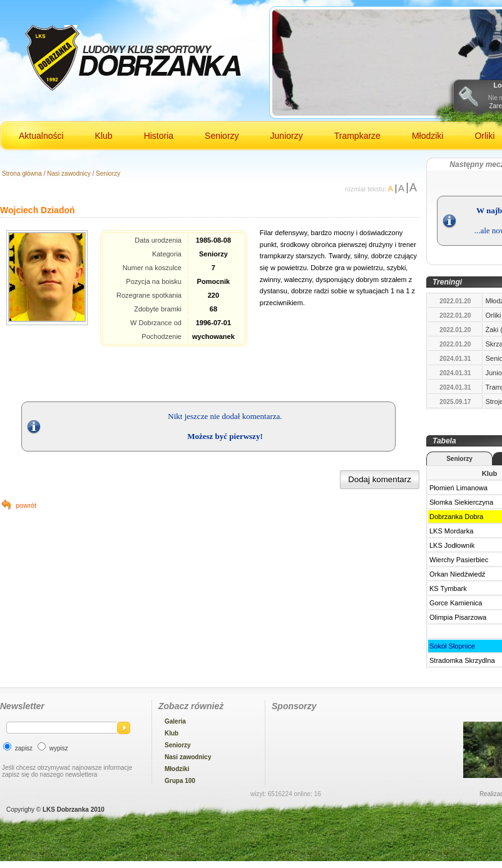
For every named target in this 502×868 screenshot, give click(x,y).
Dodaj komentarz (380, 479)
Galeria (175, 721)
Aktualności (41, 136)
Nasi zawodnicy (69, 174)
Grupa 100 (180, 781)
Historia (159, 136)
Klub (104, 136)
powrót (26, 505)
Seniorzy (222, 136)
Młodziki (428, 136)
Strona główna (22, 174)
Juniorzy (287, 136)
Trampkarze (357, 136)
